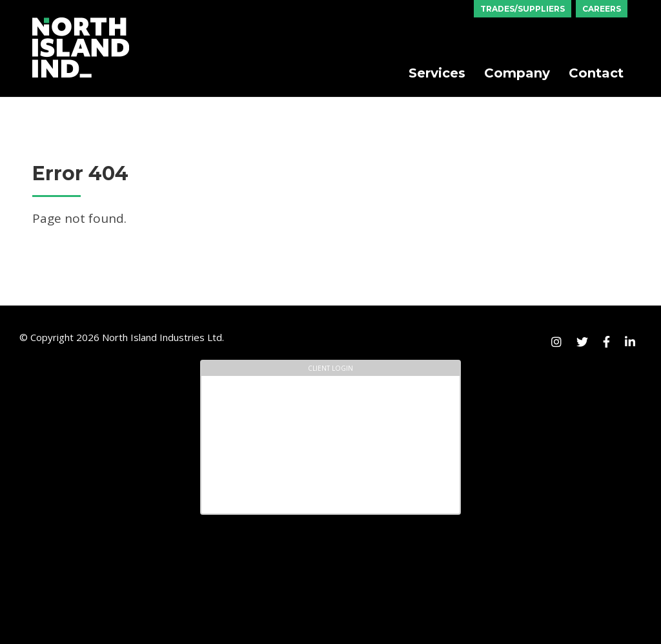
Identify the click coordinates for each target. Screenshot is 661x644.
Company (517, 73)
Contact (596, 73)
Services (437, 73)
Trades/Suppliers (523, 9)
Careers (602, 9)
